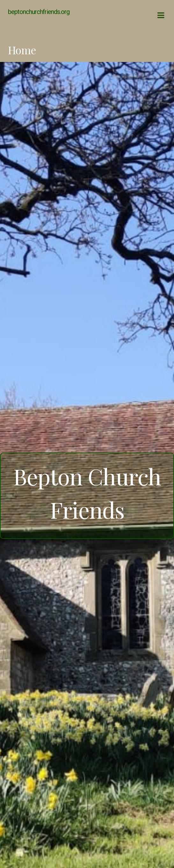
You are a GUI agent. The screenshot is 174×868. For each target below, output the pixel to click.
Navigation (161, 16)
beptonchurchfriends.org (39, 12)
